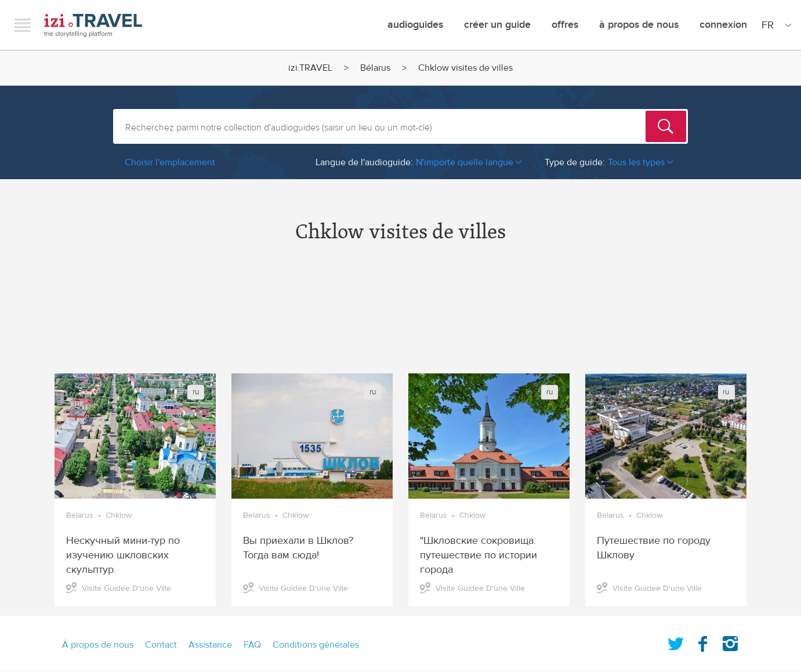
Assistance (210, 645)
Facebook (703, 641)
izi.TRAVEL (93, 25)
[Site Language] (774, 25)
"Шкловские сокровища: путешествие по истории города (479, 555)
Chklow (119, 515)
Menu (23, 25)
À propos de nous (639, 25)
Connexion (723, 25)
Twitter (676, 641)
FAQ (252, 645)
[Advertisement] (401, 318)
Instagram (730, 641)
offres (565, 25)
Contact (161, 645)
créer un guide (497, 25)
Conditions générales (316, 645)
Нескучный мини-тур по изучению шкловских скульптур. (123, 555)
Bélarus (375, 68)
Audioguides (415, 25)
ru (196, 392)
